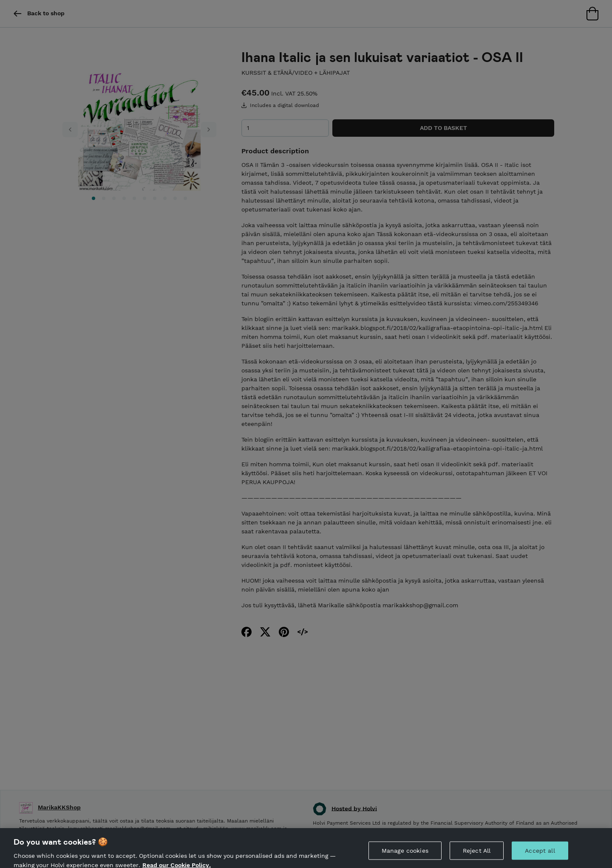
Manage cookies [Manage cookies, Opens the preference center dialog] (405, 854)
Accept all (540, 854)
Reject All (477, 854)
